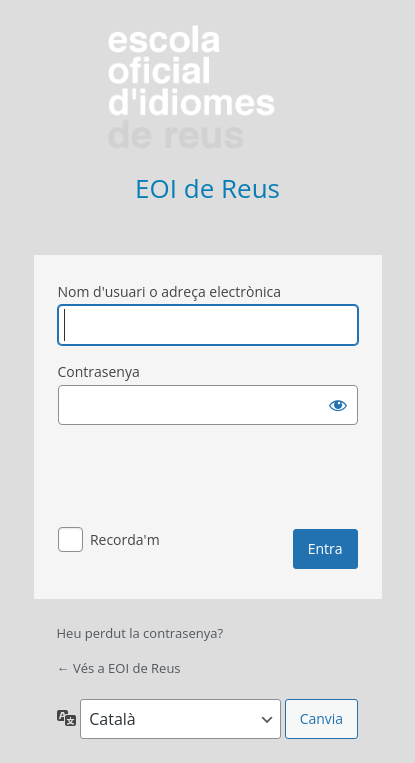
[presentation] (210, 480)
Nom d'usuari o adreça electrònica (170, 291)
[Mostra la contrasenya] (338, 405)
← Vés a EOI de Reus (119, 668)
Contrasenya (99, 371)
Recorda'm (125, 539)
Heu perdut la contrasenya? (140, 633)
